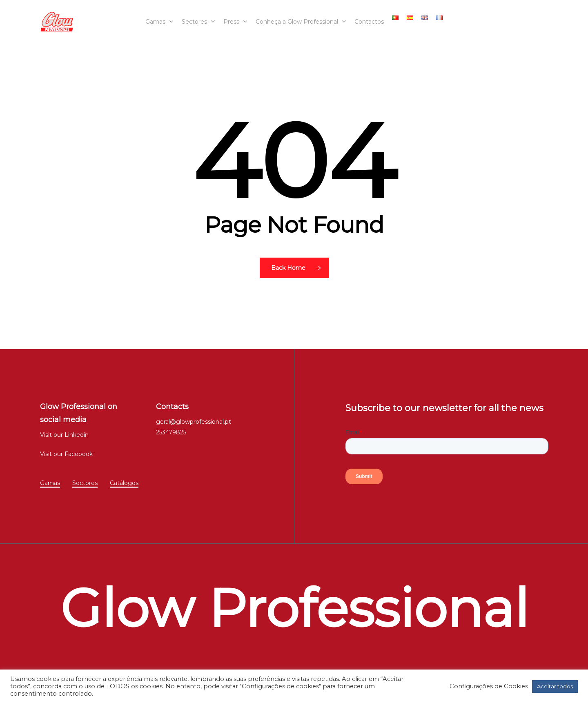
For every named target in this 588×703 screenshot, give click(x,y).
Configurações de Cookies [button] (489, 686)
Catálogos (124, 483)
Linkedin (77, 435)
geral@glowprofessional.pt (194, 422)
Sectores (85, 483)
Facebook (79, 454)
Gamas (50, 483)
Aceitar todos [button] (555, 686)
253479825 (171, 432)
